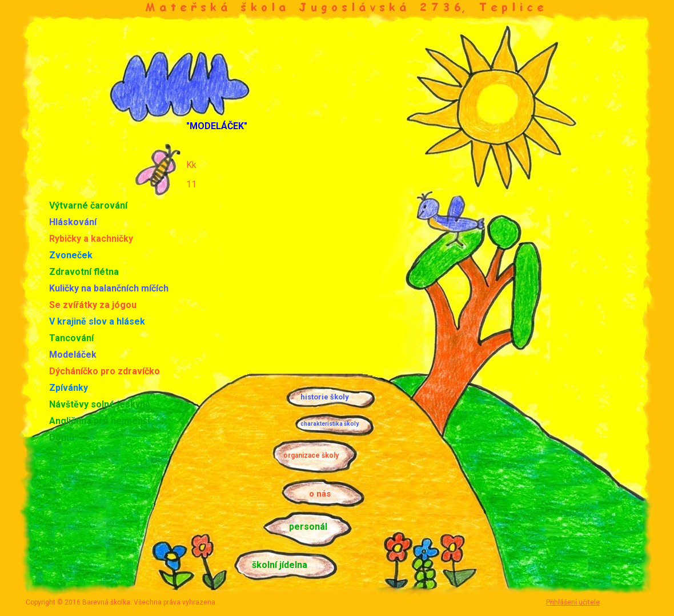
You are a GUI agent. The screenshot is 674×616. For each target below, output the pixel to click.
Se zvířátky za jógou (93, 305)
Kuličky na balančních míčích (109, 288)
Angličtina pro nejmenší (99, 421)
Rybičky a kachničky (91, 239)
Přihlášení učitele (573, 602)
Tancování (71, 338)
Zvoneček (71, 255)
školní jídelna (280, 565)
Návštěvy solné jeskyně (100, 404)
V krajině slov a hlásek (97, 321)
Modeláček (73, 355)
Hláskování (73, 222)
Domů (62, 437)
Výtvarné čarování (88, 205)
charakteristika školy (330, 424)
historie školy (325, 397)
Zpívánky (69, 388)
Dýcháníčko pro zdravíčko (105, 371)
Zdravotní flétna (84, 272)
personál (308, 527)
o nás (320, 494)
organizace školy (311, 455)
